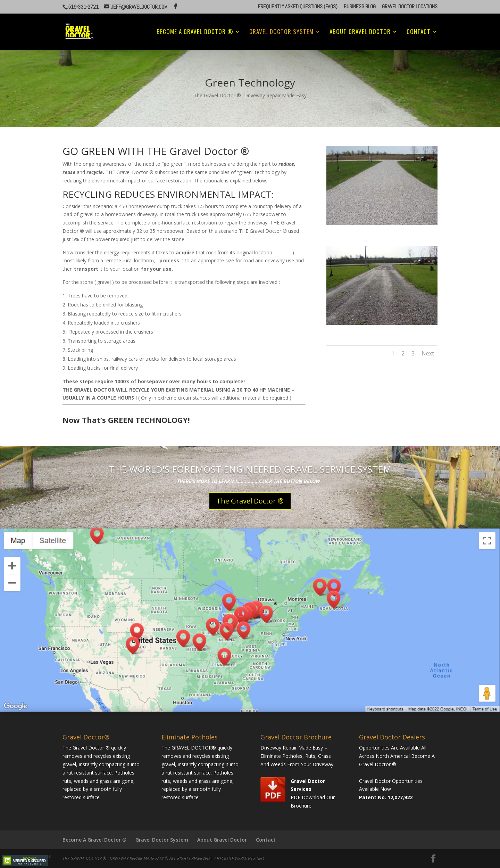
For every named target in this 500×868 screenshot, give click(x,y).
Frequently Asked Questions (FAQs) (298, 7)
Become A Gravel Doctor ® (195, 32)
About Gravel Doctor (360, 32)
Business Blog (360, 7)
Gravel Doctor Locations (410, 7)
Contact (419, 32)
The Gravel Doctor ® (250, 501)
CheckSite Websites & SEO (239, 858)
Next (428, 353)
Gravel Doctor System (281, 32)
